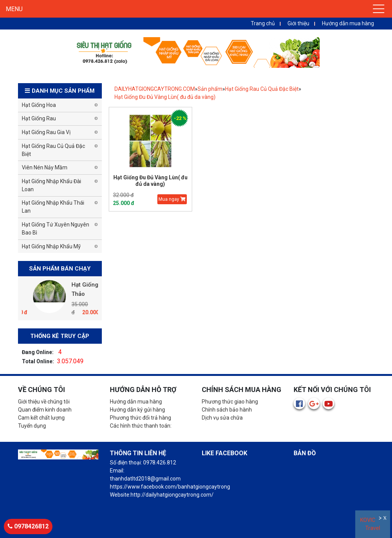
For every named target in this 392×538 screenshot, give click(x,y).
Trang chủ (263, 23)
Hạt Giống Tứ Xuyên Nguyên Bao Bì (56, 229)
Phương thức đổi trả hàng (140, 418)
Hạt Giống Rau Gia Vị (46, 132)
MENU (14, 9)
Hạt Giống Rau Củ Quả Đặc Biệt (262, 89)
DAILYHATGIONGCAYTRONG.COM (155, 89)
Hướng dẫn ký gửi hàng (137, 410)
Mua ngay (172, 199)
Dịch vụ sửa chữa (222, 418)
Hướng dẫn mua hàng (348, 23)
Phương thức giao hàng (230, 402)
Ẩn (381, 519)
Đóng (386, 519)
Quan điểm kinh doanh (45, 410)
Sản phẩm (210, 89)
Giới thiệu (298, 23)
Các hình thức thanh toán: (141, 426)
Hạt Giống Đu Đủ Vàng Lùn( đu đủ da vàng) (165, 97)
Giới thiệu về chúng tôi (44, 402)
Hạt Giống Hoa (39, 105)
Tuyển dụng (32, 426)
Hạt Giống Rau (39, 118)
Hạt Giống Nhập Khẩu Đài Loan (51, 185)
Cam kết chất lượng (41, 418)
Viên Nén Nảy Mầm (45, 167)
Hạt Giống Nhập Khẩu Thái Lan (53, 207)
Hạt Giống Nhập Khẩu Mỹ (51, 246)
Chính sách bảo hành (227, 410)
